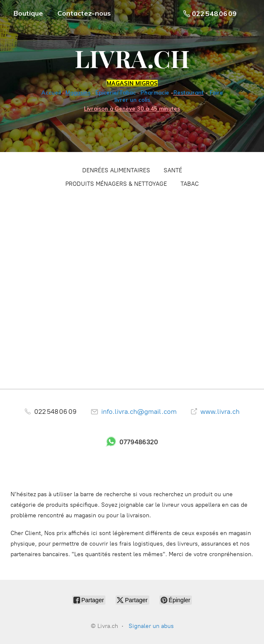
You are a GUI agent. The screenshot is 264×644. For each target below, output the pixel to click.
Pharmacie (155, 92)
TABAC (190, 184)
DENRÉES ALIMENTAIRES (116, 170)
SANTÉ (173, 170)
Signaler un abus (151, 626)
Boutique (28, 13)
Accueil (51, 92)
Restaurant (189, 92)
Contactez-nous (84, 13)
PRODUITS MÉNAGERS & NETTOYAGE (116, 184)
